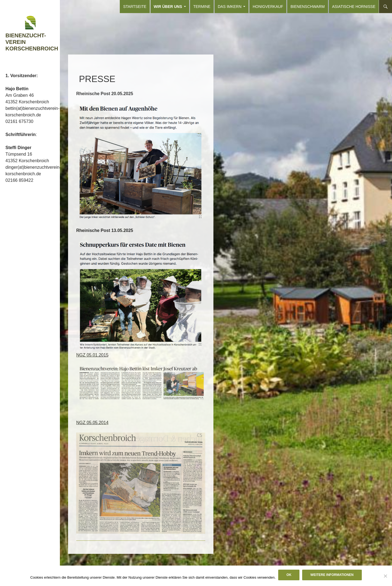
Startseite (135, 7)
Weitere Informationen (332, 575)
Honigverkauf (268, 7)
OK (289, 575)
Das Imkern (230, 7)
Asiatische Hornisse (354, 7)
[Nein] (385, 576)
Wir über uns (168, 7)
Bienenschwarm (308, 7)
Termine (202, 7)
